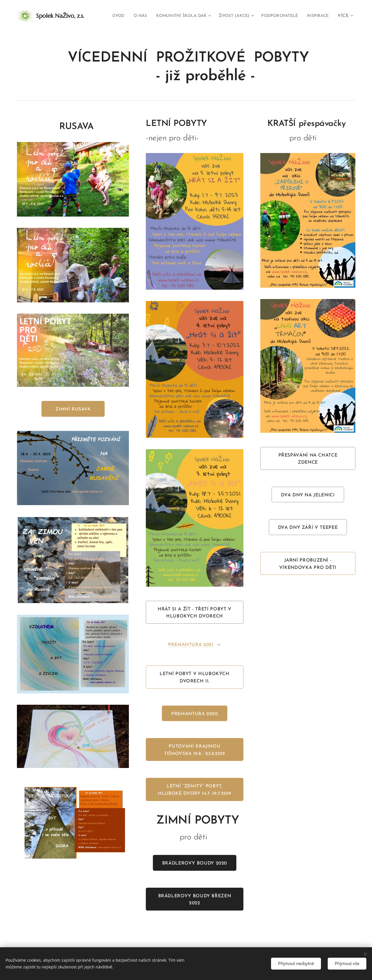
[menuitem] (134, 16)
